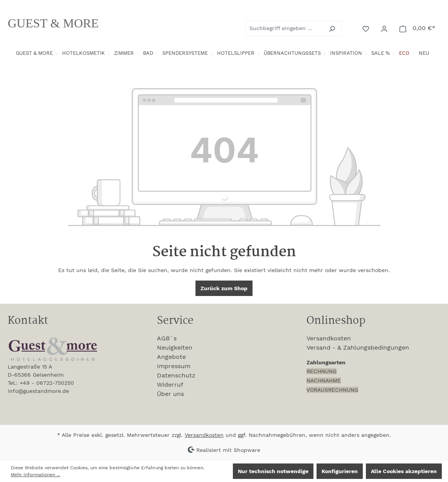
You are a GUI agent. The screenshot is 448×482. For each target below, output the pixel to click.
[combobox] (285, 28)
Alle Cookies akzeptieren (404, 471)
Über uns (170, 394)
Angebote (171, 357)
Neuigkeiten (175, 348)
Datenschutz (176, 375)
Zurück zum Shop (224, 288)
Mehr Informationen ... (35, 475)
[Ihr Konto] (385, 28)
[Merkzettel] (367, 28)
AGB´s (167, 338)
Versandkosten (329, 338)
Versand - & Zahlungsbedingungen (358, 348)
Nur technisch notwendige (273, 471)
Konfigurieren (340, 471)
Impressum (174, 366)
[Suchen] (333, 28)
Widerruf (170, 385)
